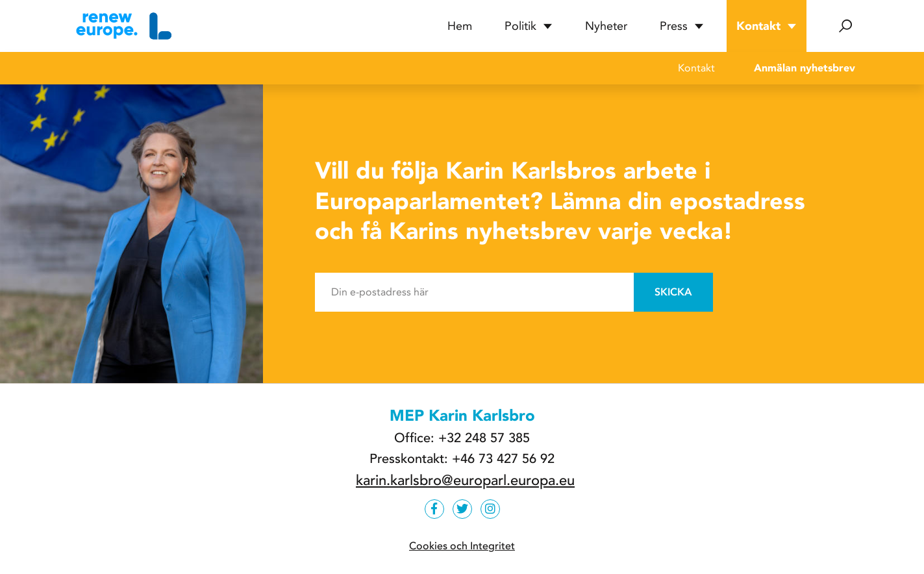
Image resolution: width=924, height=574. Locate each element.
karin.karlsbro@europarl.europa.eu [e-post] (465, 481)
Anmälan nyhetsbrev (805, 68)
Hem (460, 26)
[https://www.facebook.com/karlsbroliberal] (434, 509)
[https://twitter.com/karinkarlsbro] (462, 509)
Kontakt (767, 26)
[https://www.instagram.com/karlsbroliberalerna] (490, 509)
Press (682, 26)
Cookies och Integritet (462, 546)
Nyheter (606, 26)
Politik (529, 26)
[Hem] (122, 26)
